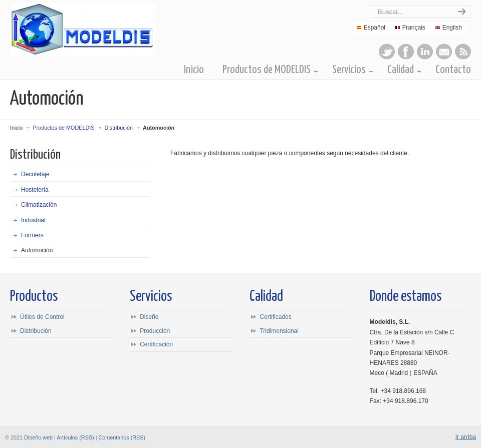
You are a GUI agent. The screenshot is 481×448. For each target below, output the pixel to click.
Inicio (16, 128)
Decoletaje (35, 174)
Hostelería (35, 190)
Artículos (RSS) (75, 437)
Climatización (39, 205)
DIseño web (38, 437)
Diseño (149, 317)
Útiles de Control (42, 317)
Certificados (275, 317)
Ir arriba (466, 437)
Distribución (119, 128)
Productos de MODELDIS (63, 128)
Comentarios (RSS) (122, 437)
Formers (32, 235)
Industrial (33, 220)
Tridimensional (279, 331)
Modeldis (124, 30)
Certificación (156, 344)
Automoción (37, 250)
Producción (155, 331)
